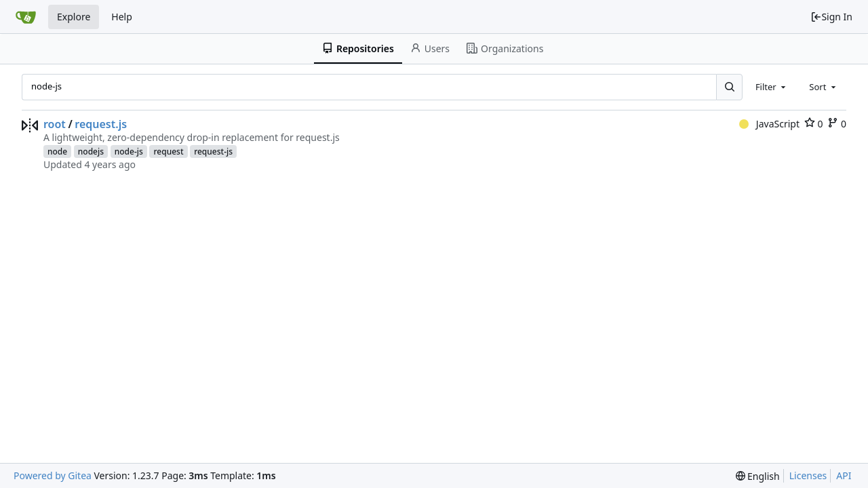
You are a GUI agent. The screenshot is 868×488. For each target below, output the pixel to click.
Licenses (808, 475)
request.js (101, 124)
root (55, 124)
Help (122, 17)
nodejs (91, 151)
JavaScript (769, 124)
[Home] (26, 17)
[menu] (758, 476)
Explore (74, 17)
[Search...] (729, 87)
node (57, 151)
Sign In (831, 17)
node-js (129, 151)
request (168, 151)
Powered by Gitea (53, 475)
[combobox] (772, 87)
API (844, 475)
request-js (213, 151)
